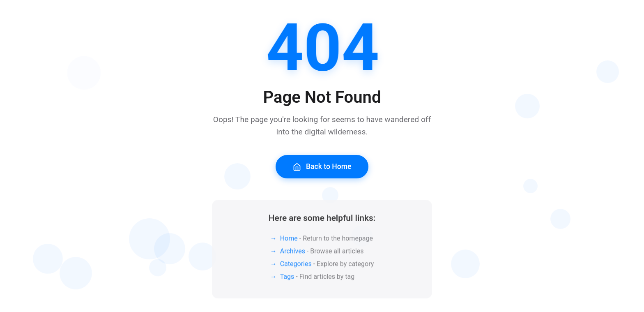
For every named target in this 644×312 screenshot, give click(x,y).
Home (289, 241)
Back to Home (322, 167)
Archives (293, 253)
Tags (287, 279)
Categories (296, 266)
